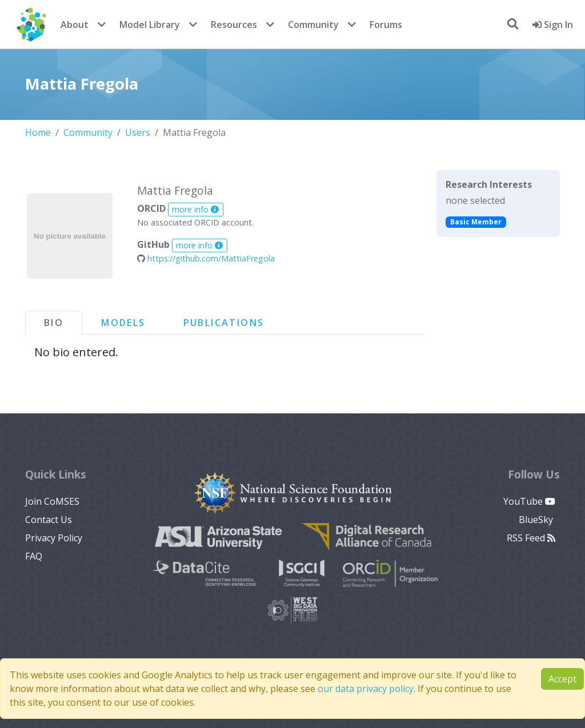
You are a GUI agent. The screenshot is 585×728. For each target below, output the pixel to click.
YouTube (529, 501)
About (75, 25)
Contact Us (49, 520)
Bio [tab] (54, 323)
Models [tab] (123, 323)
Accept (562, 679)
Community (313, 25)
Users (138, 132)
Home (38, 132)
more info (195, 209)
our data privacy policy (366, 689)
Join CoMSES (52, 501)
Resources (234, 25)
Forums (386, 25)
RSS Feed (531, 538)
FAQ (34, 556)
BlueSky (537, 520)
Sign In (553, 25)
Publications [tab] (224, 323)
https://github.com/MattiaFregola (206, 258)
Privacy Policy (54, 538)
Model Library (150, 25)
